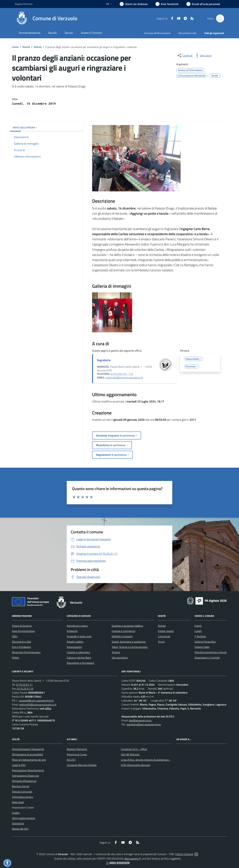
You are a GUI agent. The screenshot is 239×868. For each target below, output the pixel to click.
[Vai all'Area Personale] (203, 4)
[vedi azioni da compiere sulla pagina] (203, 56)
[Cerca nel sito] (220, 18)
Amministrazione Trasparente (28, 749)
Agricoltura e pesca (77, 626)
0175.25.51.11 (24, 685)
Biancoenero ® (133, 859)
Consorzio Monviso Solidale (82, 765)
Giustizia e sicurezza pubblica (127, 626)
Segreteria (104, 360)
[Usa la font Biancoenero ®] (134, 4)
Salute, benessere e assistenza (129, 642)
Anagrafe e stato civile (79, 636)
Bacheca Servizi (21, 786)
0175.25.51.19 (25, 689)
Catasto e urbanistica (78, 652)
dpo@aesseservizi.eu (140, 720)
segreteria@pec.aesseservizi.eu (144, 724)
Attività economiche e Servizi (211, 652)
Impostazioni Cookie (23, 807)
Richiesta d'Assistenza (24, 781)
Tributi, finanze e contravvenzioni (130, 647)
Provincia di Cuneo (77, 754)
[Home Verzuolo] (46, 18)
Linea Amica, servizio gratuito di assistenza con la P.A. (150, 760)
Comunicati (164, 636)
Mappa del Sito (20, 829)
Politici (16, 658)
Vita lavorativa (120, 658)
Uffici (15, 636)
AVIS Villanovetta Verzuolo (136, 765)
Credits (16, 813)
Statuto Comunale (22, 792)
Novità (26, 47)
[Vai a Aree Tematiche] (167, 4)
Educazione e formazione (80, 663)
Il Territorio (200, 636)
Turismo (116, 652)
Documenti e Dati (21, 642)
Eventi (198, 626)
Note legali (18, 802)
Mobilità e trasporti (122, 636)
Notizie (38, 47)
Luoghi (198, 631)
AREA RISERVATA (118, 863)
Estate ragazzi (166, 631)
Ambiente (72, 631)
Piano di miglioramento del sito (29, 760)
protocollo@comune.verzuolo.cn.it (124, 377)
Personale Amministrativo (26, 652)
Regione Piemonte (77, 749)
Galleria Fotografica (205, 642)
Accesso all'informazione (157, 33)
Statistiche (18, 823)
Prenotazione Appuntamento (28, 770)
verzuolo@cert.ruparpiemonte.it (36, 701)
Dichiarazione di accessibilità (27, 754)
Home (15, 47)
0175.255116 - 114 (122, 374)
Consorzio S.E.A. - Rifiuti (134, 749)
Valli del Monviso (130, 754)
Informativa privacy (23, 797)
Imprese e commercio (123, 631)
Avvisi (161, 642)
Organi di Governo (22, 626)
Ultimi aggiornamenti (23, 818)
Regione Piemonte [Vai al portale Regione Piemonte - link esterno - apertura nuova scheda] (24, 4)
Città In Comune (184, 854)
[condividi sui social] (185, 56)
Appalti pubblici (75, 642)
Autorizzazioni (74, 647)
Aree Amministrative (23, 631)
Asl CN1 (71, 760)
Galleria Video (202, 647)
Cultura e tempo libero (79, 658)
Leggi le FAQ (19, 765)
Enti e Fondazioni (21, 647)
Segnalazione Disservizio (25, 776)
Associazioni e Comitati (207, 658)
